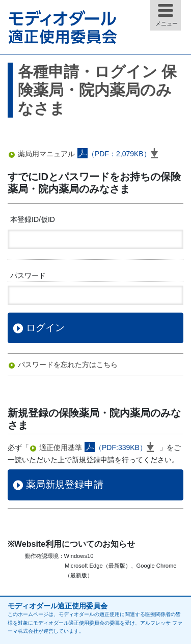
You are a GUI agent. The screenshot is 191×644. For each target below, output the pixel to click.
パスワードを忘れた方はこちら (68, 365)
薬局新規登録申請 (65, 484)
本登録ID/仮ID (33, 219)
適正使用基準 (99, 447)
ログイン (45, 328)
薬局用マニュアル (91, 154)
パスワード (28, 275)
